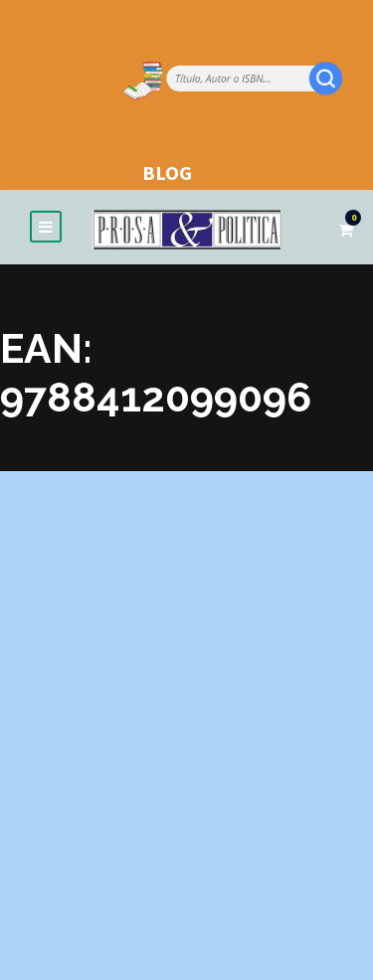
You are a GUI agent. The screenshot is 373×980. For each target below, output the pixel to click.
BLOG (167, 172)
